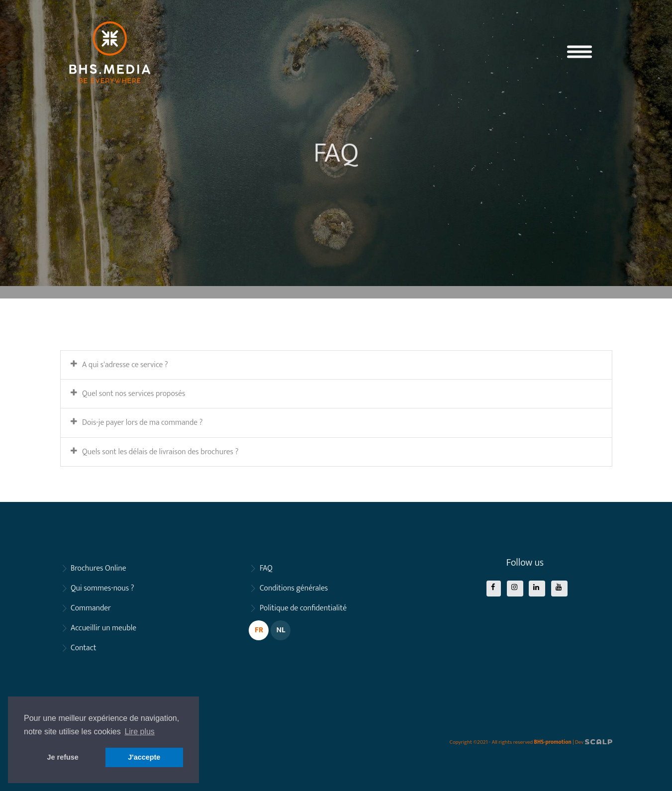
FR (259, 630)
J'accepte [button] (144, 757)
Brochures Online (98, 568)
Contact (84, 648)
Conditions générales (294, 588)
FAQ (266, 568)
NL (281, 630)
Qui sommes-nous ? (102, 588)
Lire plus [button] (139, 732)
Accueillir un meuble (103, 628)
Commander (91, 608)
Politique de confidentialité (303, 608)
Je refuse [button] (63, 757)
